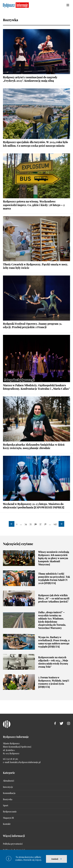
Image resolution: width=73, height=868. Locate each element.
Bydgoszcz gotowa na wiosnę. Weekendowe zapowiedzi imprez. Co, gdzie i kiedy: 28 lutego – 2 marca (34, 205)
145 (55, 524)
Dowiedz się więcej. (33, 860)
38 (45, 524)
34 (26, 524)
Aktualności (9, 781)
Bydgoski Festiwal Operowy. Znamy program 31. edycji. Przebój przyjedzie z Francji (33, 325)
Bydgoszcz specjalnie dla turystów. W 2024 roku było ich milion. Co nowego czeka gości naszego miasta (35, 144)
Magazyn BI (8, 818)
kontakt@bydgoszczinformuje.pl (25, 762)
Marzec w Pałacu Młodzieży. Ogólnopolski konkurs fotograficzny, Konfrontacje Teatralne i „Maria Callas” (36, 387)
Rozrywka (8, 799)
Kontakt (7, 824)
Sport (6, 805)
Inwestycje (8, 787)
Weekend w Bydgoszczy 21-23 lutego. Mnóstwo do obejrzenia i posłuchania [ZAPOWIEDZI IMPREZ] (34, 506)
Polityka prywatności (13, 844)
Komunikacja (9, 793)
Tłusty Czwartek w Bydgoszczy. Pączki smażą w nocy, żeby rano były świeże (35, 266)
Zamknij (55, 859)
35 (30, 524)
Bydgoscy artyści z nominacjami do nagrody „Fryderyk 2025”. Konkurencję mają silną (30, 79)
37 (40, 524)
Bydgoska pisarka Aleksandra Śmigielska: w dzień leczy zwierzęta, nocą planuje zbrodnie (34, 446)
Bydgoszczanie (10, 812)
